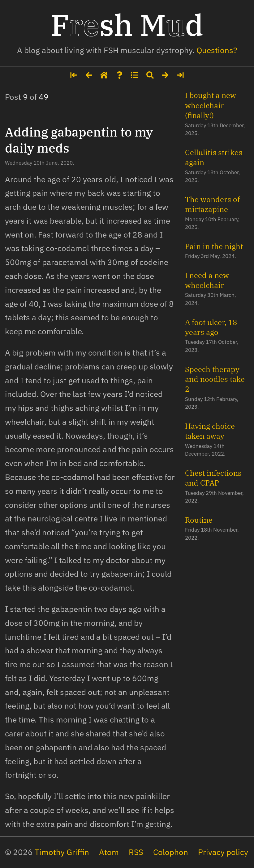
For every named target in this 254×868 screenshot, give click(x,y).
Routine (199, 520)
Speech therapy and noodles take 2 (215, 379)
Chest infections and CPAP (213, 478)
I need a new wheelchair (207, 280)
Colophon (171, 852)
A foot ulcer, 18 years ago (211, 327)
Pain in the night (214, 246)
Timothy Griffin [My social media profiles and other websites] (62, 852)
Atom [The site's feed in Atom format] (109, 852)
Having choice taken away (210, 431)
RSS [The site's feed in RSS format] (136, 852)
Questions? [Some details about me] (217, 50)
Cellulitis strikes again (214, 157)
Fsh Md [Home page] (127, 25)
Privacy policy (223, 852)
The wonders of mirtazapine (212, 204)
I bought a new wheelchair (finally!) (211, 105)
